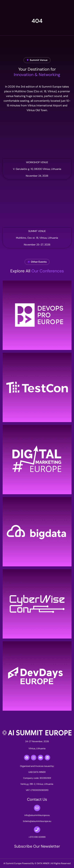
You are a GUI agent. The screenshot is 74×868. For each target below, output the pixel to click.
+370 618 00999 (37, 837)
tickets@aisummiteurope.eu (37, 821)
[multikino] (37, 207)
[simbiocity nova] (37, 138)
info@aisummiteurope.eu (37, 815)
